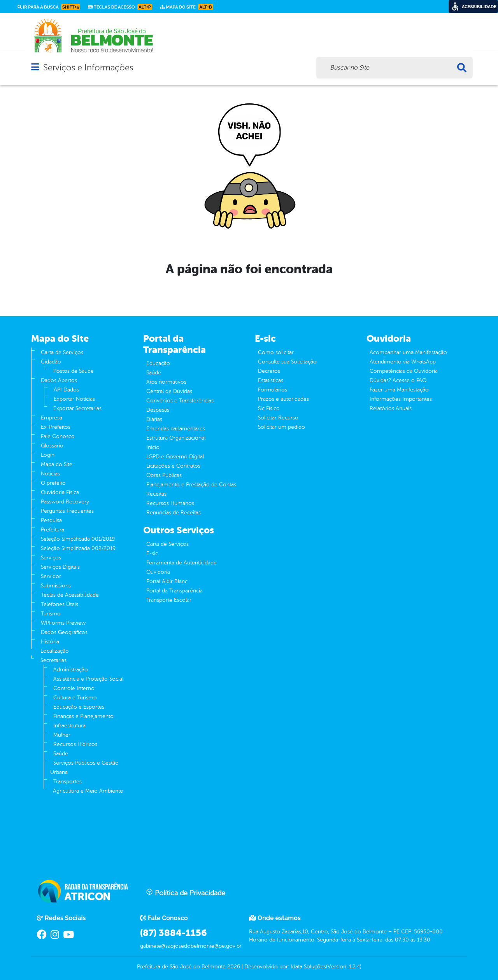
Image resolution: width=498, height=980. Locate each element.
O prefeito (53, 483)
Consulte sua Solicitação (287, 362)
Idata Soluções (308, 967)
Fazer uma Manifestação (399, 390)
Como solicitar (276, 352)
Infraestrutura (69, 726)
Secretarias (53, 660)
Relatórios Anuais (391, 408)
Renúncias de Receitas (174, 513)
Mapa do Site (57, 464)
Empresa (52, 418)
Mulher (62, 735)
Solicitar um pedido (281, 427)
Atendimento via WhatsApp (403, 362)
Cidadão (51, 362)
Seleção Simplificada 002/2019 (78, 548)
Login (48, 455)
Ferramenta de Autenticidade (181, 563)
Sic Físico (269, 408)
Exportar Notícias (74, 399)
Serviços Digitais (60, 567)
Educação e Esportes (79, 707)
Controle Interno (74, 688)
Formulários (273, 390)
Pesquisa (51, 520)
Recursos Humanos (170, 503)
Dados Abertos (59, 380)
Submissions (56, 586)
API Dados (66, 390)
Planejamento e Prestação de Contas (191, 485)
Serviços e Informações (88, 67)
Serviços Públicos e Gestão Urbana (84, 768)
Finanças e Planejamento (83, 716)
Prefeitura (53, 530)
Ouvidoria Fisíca (60, 492)
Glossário (52, 446)
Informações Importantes (401, 399)
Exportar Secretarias (77, 408)
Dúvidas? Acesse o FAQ (398, 380)
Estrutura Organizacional (176, 438)
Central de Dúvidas (169, 391)
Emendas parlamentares (176, 429)
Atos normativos (166, 382)
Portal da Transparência (174, 591)
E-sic (152, 553)
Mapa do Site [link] (187, 7)
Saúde (61, 754)
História (50, 642)
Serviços (51, 558)
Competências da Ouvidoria (404, 371)
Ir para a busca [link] (49, 7)
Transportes (68, 782)
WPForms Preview (63, 623)
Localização (55, 651)
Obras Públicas (164, 475)
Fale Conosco (58, 436)
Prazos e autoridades (283, 399)
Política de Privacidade (186, 893)
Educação (158, 363)
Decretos (269, 371)
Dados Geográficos (64, 632)
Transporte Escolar (169, 600)
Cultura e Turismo (75, 698)
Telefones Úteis (60, 604)
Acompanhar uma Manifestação (408, 352)
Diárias (154, 419)
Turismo (51, 614)
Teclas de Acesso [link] (120, 7)
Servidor (51, 576)
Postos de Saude (74, 371)
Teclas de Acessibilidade (70, 595)
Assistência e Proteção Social (88, 679)
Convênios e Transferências (180, 401)
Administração (71, 670)
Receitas (156, 494)
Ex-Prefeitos (56, 427)
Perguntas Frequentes (67, 511)
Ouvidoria (158, 572)
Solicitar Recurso (278, 418)
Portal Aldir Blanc (167, 581)
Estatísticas (271, 380)
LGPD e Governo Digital (175, 457)
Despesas (158, 410)
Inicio (153, 447)
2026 (233, 967)
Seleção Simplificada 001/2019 (78, 539)
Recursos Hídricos (75, 744)
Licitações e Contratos (173, 466)
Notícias (50, 474)
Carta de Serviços (62, 352)
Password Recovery (65, 502)
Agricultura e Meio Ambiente (88, 791)
